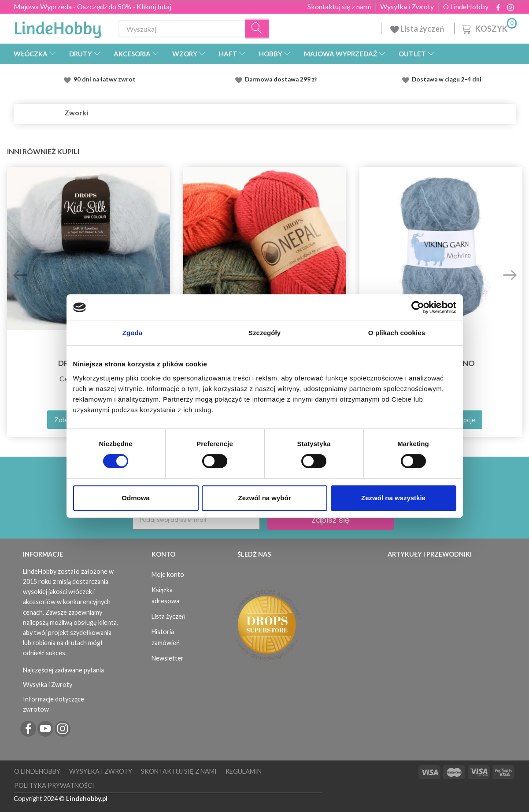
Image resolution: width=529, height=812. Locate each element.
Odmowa (135, 498)
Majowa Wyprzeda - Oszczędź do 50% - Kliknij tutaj (92, 6)
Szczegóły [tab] (264, 333)
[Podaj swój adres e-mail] (196, 520)
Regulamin (244, 771)
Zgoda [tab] (133, 333)
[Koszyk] (488, 28)
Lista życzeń (418, 29)
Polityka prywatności (54, 785)
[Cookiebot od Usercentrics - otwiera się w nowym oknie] (418, 307)
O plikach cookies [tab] (397, 333)
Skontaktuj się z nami (339, 7)
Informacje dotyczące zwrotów (54, 704)
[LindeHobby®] (58, 27)
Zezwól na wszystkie (393, 498)
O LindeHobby (466, 7)
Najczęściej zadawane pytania (63, 670)
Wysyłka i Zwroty (407, 7)
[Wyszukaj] (257, 29)
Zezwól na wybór (264, 498)
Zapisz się (331, 520)
